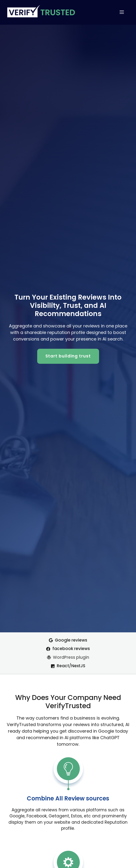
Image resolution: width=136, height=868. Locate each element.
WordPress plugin (71, 657)
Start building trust (68, 356)
